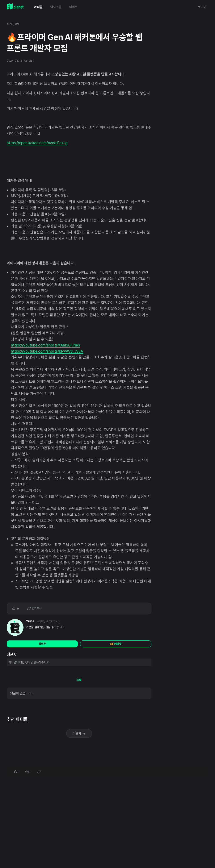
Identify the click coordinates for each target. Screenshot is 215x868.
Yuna (30, 621)
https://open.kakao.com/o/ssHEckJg (37, 143)
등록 (79, 680)
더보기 (79, 733)
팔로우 (42, 644)
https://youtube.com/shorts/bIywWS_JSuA (47, 351)
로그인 (202, 7)
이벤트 (73, 7)
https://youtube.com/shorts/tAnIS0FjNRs (45, 345)
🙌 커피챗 (116, 644)
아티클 (38, 7)
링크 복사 (34, 609)
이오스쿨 (56, 7)
